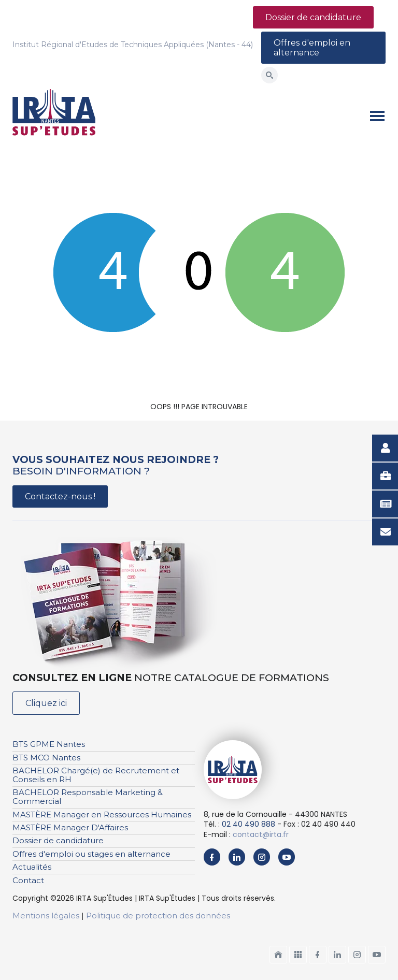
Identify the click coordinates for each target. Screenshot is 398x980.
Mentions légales (46, 916)
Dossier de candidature (313, 17)
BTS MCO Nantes (46, 758)
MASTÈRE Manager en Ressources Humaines (102, 815)
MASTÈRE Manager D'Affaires (70, 827)
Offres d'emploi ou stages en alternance (91, 854)
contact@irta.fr (261, 834)
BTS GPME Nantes (49, 744)
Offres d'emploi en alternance (312, 48)
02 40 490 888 (248, 824)
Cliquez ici (46, 703)
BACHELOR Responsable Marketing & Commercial (88, 797)
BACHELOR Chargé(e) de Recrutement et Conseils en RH (96, 775)
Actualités (32, 867)
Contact (28, 880)
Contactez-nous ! (60, 496)
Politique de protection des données (158, 916)
